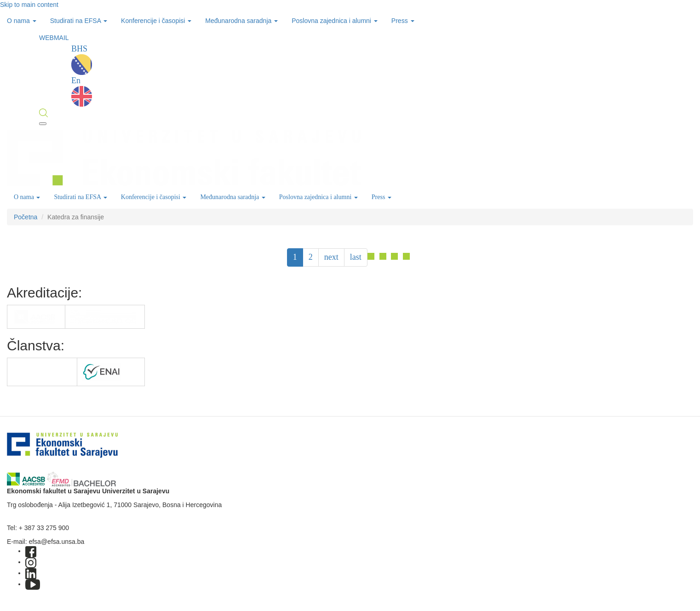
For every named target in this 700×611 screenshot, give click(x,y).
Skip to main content (29, 5)
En (82, 91)
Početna (26, 217)
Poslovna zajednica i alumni (335, 21)
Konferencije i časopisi (156, 21)
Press (403, 21)
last (356, 257)
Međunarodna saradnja (241, 21)
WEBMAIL (54, 38)
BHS (82, 60)
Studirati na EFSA (79, 21)
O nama (22, 21)
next (331, 257)
